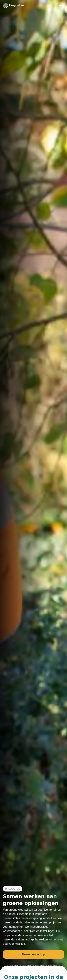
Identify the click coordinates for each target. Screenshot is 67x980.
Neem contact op (33, 954)
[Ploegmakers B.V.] (14, 5)
